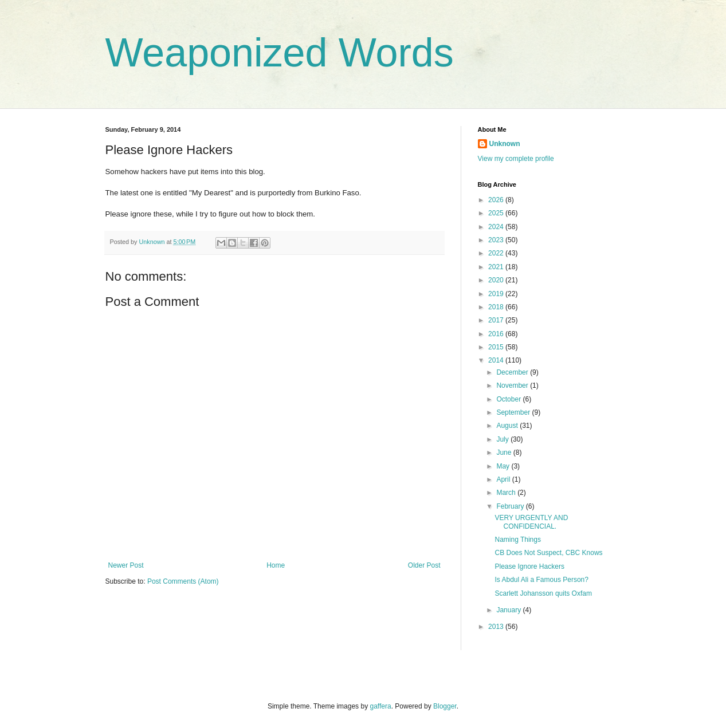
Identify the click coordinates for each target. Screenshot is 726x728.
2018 (497, 307)
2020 (497, 280)
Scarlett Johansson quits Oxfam (543, 593)
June (505, 452)
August (508, 426)
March (507, 493)
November (513, 385)
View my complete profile (516, 159)
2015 (497, 347)
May (504, 466)
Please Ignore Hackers (529, 566)
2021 (497, 267)
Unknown (505, 144)
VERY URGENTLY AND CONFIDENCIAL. (531, 522)
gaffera (380, 706)
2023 (497, 240)
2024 (497, 227)
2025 (497, 213)
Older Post (424, 565)
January (509, 610)
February (511, 506)
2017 (497, 320)
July (503, 439)
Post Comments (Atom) (183, 581)
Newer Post (126, 565)
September (514, 412)
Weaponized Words (280, 53)
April (504, 479)
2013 (497, 627)
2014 (497, 360)
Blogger (445, 706)
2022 (497, 253)
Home (276, 565)
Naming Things (517, 540)
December (513, 372)
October (509, 399)
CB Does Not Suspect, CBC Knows (548, 553)
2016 (497, 334)
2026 (497, 200)
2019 (497, 294)
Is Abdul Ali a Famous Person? (541, 580)
